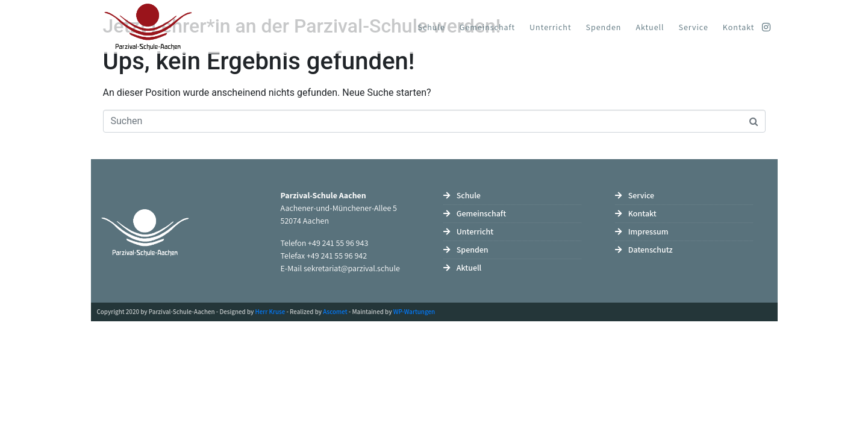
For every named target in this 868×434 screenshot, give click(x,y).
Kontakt (739, 27)
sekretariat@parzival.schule (352, 268)
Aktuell (650, 27)
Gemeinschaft (487, 27)
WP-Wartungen (414, 312)
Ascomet (335, 312)
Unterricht (550, 27)
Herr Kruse (270, 312)
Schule (432, 27)
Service (694, 27)
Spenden (604, 27)
